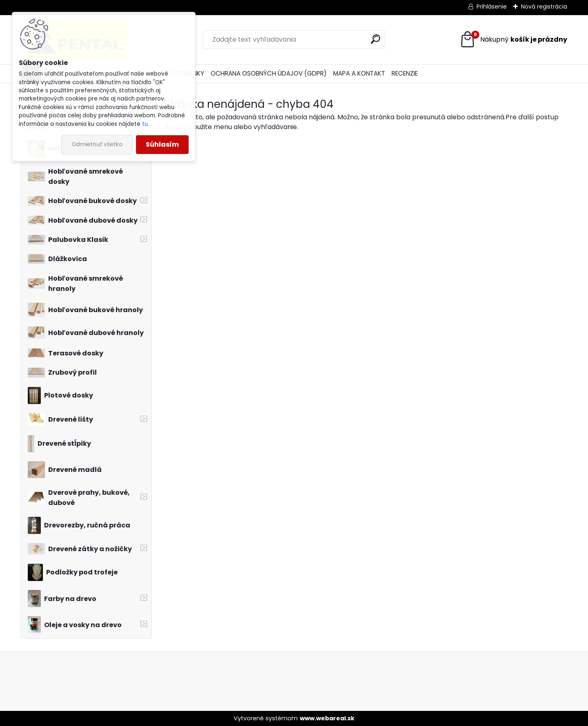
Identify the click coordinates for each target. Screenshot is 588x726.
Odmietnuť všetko (97, 144)
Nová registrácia (544, 7)
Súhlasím (162, 144)
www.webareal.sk (327, 718)
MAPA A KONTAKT (359, 73)
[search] (375, 39)
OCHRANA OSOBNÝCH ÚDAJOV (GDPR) (269, 73)
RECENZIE (405, 73)
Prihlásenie (492, 7)
